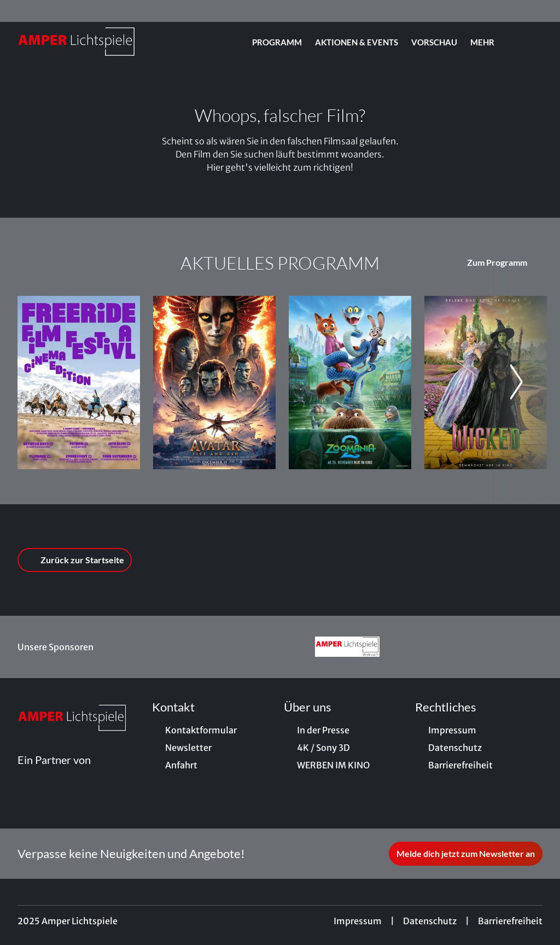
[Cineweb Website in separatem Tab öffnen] (54, 773)
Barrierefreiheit (510, 921)
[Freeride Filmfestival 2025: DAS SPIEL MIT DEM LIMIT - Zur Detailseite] (79, 383)
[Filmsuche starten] (532, 42)
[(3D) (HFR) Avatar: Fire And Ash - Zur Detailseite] (214, 383)
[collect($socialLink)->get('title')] (20, 11)
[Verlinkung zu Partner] (347, 647)
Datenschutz (430, 921)
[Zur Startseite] (94, 42)
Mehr (489, 42)
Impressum (358, 921)
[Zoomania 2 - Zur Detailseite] (350, 383)
